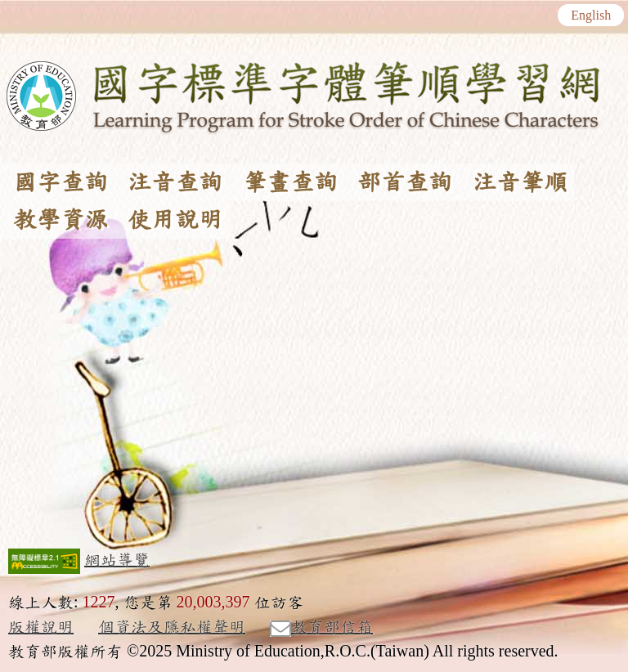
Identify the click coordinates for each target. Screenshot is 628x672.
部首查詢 (405, 182)
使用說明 (175, 220)
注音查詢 (175, 182)
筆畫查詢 (290, 182)
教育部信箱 (321, 628)
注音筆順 (520, 182)
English (591, 16)
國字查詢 (61, 182)
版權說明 (41, 627)
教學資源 (61, 220)
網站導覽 (117, 560)
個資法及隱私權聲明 (172, 627)
